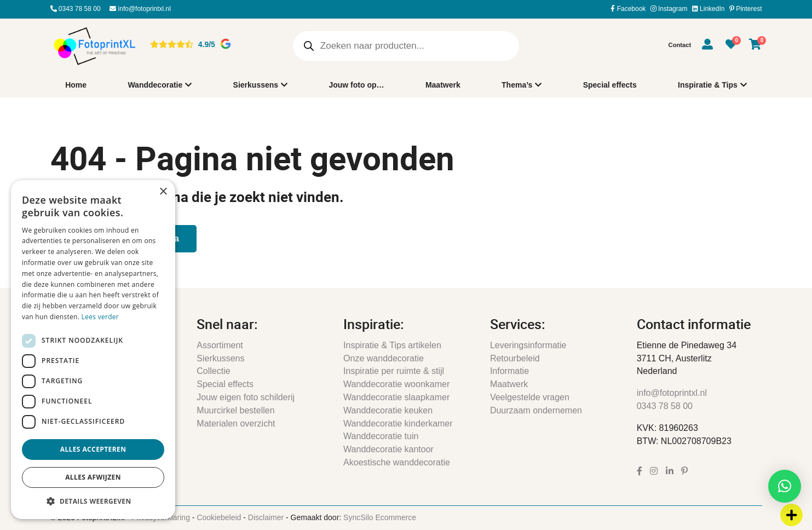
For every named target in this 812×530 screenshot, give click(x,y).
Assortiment (220, 345)
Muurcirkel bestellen (235, 410)
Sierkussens (256, 85)
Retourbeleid (515, 358)
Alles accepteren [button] (93, 449)
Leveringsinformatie (528, 345)
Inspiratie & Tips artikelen (392, 345)
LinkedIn (709, 9)
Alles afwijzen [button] (93, 477)
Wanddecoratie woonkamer (396, 384)
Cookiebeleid (219, 517)
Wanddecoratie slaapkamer (396, 397)
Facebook (628, 9)
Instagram (669, 9)
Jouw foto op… (356, 85)
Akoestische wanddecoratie (397, 462)
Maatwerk (443, 85)
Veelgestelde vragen (530, 397)
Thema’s (518, 85)
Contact (680, 45)
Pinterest (746, 9)
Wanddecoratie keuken (388, 410)
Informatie (509, 371)
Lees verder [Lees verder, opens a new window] (100, 317)
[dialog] (93, 350)
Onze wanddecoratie (384, 358)
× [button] (163, 192)
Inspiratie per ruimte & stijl (394, 371)
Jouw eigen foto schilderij (246, 397)
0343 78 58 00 (76, 9)
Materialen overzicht (236, 424)
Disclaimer (266, 517)
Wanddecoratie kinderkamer (398, 424)
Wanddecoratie (155, 85)
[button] (785, 486)
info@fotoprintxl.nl (140, 9)
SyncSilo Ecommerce (380, 517)
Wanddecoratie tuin (381, 436)
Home (76, 85)
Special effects (610, 85)
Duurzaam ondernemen (536, 410)
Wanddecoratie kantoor (388, 449)
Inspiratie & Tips (708, 85)
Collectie (213, 371)
